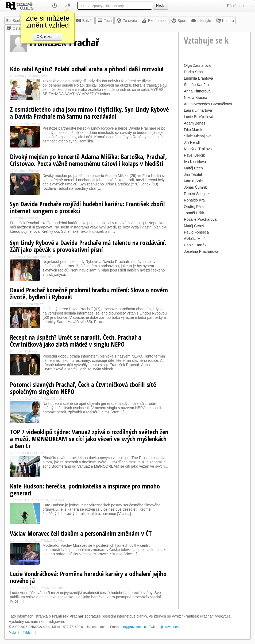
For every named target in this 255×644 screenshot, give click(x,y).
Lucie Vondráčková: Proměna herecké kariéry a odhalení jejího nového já (88, 577)
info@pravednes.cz (134, 627)
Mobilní (14, 633)
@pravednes (169, 627)
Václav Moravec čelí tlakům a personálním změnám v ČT (81, 533)
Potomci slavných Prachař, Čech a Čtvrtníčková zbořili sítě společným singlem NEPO (83, 388)
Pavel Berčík (194, 155)
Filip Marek (193, 130)
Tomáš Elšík (194, 213)
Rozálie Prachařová (200, 219)
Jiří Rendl (192, 142)
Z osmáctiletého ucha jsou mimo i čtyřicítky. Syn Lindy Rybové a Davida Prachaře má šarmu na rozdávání (89, 113)
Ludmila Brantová (198, 78)
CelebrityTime (37, 76)
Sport (179, 21)
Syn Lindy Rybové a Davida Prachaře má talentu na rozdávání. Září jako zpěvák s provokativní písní (88, 246)
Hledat (161, 6)
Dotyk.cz (31, 351)
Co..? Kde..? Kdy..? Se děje (45, 399)
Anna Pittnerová (197, 91)
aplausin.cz (35, 304)
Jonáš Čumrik (195, 187)
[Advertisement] (215, 335)
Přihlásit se (236, 6)
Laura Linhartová (198, 110)
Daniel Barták (195, 245)
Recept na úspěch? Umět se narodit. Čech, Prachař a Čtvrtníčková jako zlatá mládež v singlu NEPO (76, 341)
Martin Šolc (193, 181)
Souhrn (15, 21)
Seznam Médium (39, 257)
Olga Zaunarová (197, 65)
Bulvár (84, 21)
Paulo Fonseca (196, 232)
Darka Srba (193, 72)
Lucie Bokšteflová (199, 117)
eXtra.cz (32, 218)
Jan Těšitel (193, 174)
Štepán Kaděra (196, 85)
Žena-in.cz (33, 123)
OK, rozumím (48, 37)
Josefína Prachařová (201, 251)
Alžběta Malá (195, 239)
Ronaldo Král (195, 200)
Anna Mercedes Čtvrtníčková (208, 104)
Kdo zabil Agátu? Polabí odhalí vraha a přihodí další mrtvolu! (87, 69)
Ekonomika (154, 21)
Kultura (225, 21)
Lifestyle (201, 21)
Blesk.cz (34, 171)
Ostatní (15, 28)
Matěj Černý (194, 226)
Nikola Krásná (196, 98)
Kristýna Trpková (198, 149)
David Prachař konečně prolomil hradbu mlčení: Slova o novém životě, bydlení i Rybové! (89, 293)
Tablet (27, 633)
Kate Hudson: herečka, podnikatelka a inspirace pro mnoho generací (85, 489)
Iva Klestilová (195, 162)
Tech (105, 21)
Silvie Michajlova (198, 136)
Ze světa (127, 21)
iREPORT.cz (34, 453)
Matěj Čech (193, 168)
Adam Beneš (195, 123)
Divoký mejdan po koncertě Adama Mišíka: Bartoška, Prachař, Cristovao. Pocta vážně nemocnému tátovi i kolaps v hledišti (88, 160)
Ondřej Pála (194, 207)
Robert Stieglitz (197, 194)
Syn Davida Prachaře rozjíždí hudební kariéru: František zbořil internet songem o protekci (87, 207)
